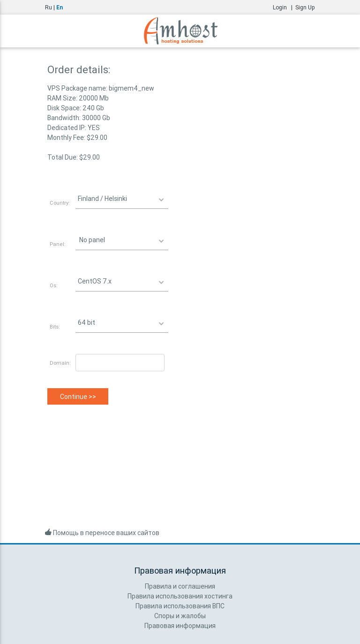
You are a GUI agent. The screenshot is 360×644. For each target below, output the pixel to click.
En (60, 7)
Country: (60, 203)
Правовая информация (180, 626)
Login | (284, 7)
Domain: (60, 363)
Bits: (55, 327)
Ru (49, 7)
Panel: (58, 244)
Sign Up (305, 7)
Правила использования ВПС (180, 606)
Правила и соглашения (180, 586)
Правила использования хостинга (180, 596)
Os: (54, 285)
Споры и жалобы (180, 616)
